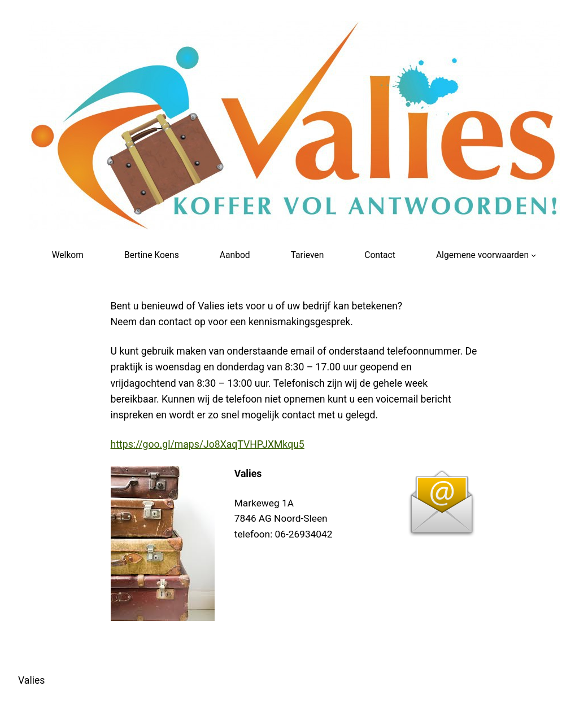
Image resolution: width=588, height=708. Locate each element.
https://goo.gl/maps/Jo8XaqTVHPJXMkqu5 (208, 444)
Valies (31, 680)
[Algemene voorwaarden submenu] (533, 254)
